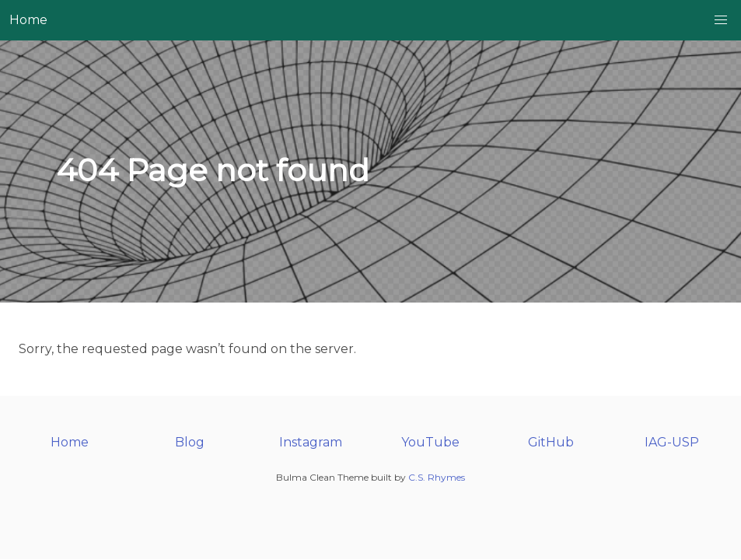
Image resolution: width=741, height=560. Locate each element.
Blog (190, 442)
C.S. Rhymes (437, 477)
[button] (721, 20)
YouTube (430, 442)
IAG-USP (672, 442)
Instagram (311, 442)
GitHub (551, 442)
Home (28, 20)
